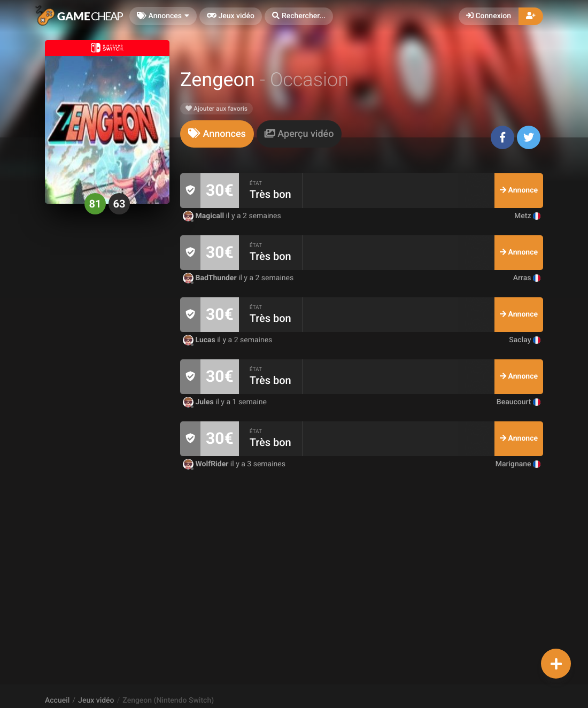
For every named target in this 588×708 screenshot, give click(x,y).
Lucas (200, 340)
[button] (299, 16)
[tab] (217, 134)
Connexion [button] (489, 16)
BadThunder (211, 278)
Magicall (204, 216)
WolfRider (207, 464)
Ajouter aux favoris (216, 109)
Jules (199, 402)
